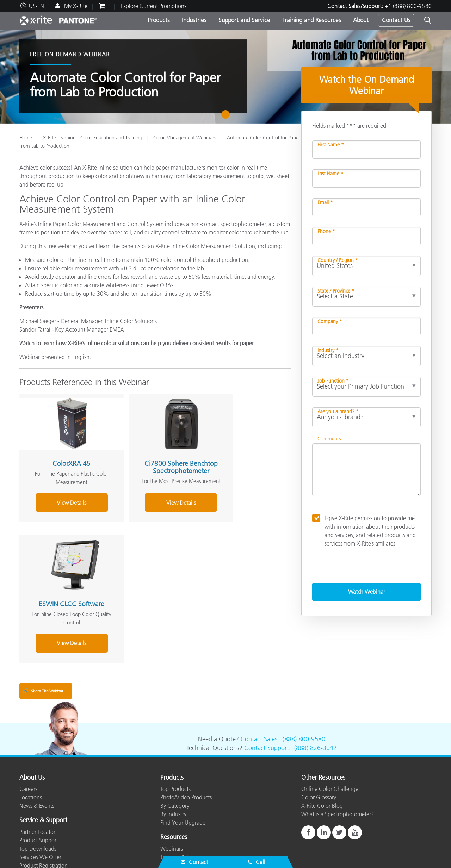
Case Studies (175, 823)
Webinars (172, 806)
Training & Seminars (184, 815)
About (361, 20)
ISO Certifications (40, 840)
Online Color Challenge (330, 747)
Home (26, 138)
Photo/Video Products (186, 755)
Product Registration (44, 823)
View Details (61, 507)
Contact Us (396, 20)
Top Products (175, 747)
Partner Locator (37, 790)
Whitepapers (175, 840)
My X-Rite (75, 6)
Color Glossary (319, 755)
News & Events (37, 764)
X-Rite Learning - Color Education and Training (93, 138)
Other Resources (323, 736)
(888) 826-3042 (316, 706)
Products (159, 20)
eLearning (172, 832)
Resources (174, 795)
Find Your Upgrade (183, 781)
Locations (31, 755)
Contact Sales (259, 697)
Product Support (39, 798)
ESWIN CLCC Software (241, 453)
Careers (28, 747)
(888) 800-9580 (304, 697)
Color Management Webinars (185, 138)
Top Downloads (38, 806)
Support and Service (244, 20)
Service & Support (43, 779)
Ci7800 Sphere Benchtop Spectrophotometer (151, 461)
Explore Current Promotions (153, 6)
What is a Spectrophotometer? (338, 772)
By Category (175, 764)
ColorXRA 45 (61, 453)
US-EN (36, 6)
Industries (194, 20)
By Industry (173, 772)
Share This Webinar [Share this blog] (43, 649)
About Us (32, 736)
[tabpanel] (225, 77)
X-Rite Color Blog (322, 764)
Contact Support (267, 706)
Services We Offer (40, 815)
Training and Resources (312, 20)
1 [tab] (227, 117)
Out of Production (41, 832)
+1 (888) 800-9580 (408, 6)
